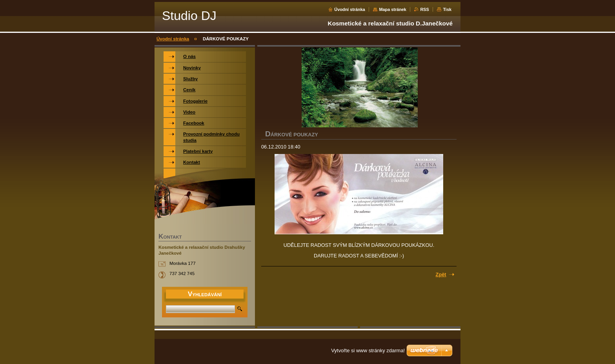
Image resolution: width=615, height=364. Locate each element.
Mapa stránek (393, 9)
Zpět (441, 274)
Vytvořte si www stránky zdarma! (368, 350)
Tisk (447, 9)
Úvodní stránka (350, 9)
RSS (424, 9)
